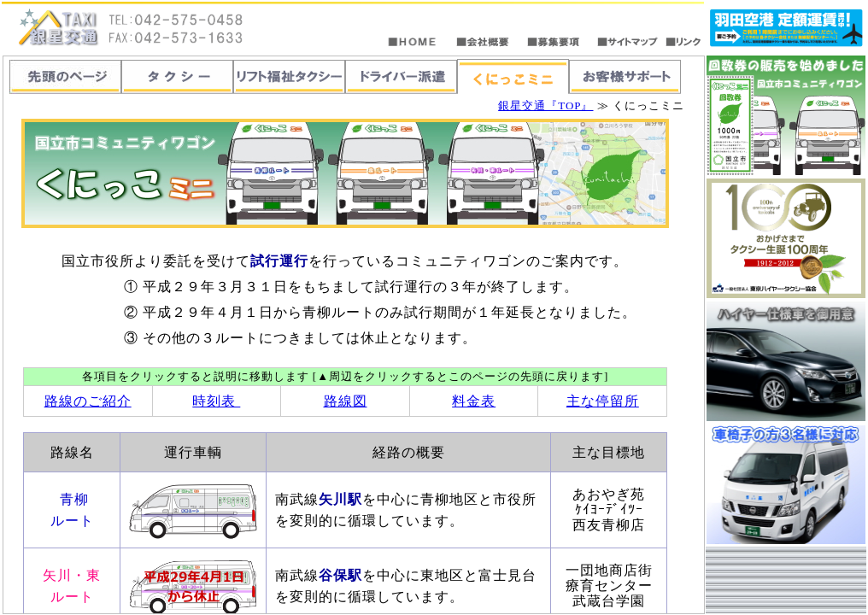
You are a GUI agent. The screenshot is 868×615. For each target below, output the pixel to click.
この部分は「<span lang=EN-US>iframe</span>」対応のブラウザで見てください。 (354, 335)
